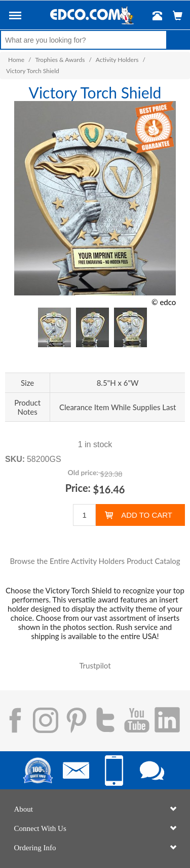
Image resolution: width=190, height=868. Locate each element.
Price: (78, 488)
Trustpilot (95, 665)
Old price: (83, 472)
